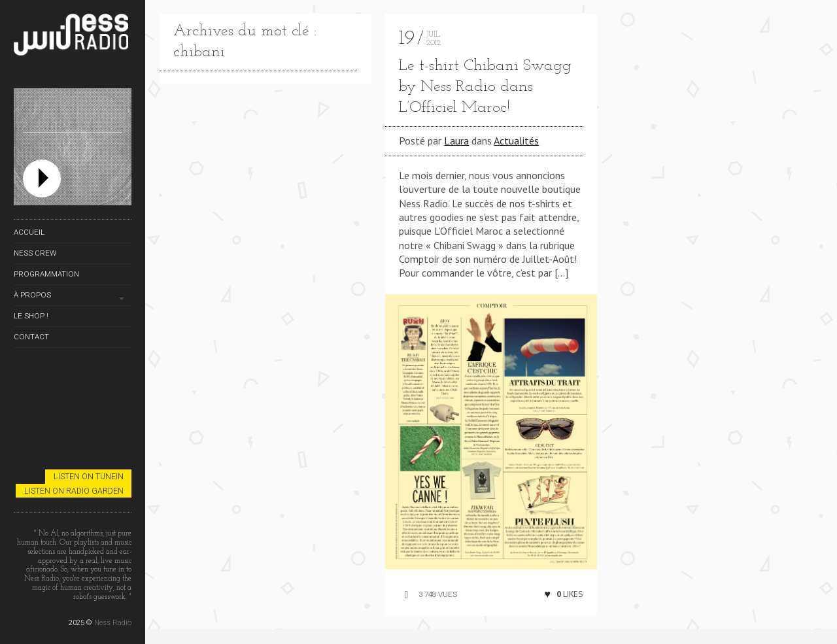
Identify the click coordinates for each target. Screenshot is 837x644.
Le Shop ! (31, 316)
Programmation (46, 274)
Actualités (516, 141)
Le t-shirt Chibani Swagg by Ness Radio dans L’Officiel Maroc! (485, 87)
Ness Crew (35, 253)
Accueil (29, 232)
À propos (32, 295)
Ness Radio (113, 622)
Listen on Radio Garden (74, 491)
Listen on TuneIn (89, 476)
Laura (456, 141)
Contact (31, 337)
